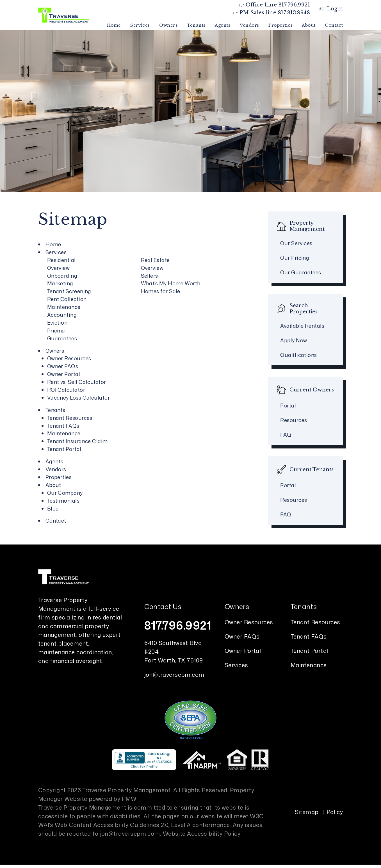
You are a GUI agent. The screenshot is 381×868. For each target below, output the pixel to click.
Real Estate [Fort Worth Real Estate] (155, 260)
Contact (334, 25)
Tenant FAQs (309, 636)
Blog (53, 509)
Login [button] (331, 9)
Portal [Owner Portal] (288, 405)
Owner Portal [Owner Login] (64, 374)
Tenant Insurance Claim (77, 441)
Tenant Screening (69, 291)
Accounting (62, 315)
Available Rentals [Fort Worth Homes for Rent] (302, 326)
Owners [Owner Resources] (168, 25)
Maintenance (64, 307)
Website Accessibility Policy (202, 833)
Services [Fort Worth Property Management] (140, 25)
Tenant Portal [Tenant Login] (64, 449)
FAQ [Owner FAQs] (286, 435)
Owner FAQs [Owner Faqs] (63, 366)
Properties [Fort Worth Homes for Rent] (280, 25)
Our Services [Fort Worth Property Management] (296, 243)
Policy (335, 812)
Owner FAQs (242, 636)
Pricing (56, 331)
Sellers (150, 276)
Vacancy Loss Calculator (78, 398)
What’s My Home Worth (171, 283)
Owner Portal (243, 651)
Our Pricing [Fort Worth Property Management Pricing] (295, 258)
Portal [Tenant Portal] (288, 485)
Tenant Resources (70, 418)
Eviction (57, 323)
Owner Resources (69, 358)
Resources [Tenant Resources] (294, 500)
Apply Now (294, 340)
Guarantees (62, 338)
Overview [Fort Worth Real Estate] (152, 268)
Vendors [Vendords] (249, 25)
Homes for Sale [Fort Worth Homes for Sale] (161, 291)
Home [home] (114, 25)
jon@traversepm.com (174, 675)
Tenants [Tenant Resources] (196, 25)
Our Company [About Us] (65, 493)
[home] (63, 15)
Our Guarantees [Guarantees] (301, 272)
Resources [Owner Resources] (294, 420)
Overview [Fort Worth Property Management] (59, 268)
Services (236, 665)
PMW (129, 799)
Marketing (60, 283)
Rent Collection (67, 299)
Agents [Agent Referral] (223, 25)
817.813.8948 (294, 13)
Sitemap (307, 812)
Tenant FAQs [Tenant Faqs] (63, 426)
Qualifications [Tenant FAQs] (298, 355)
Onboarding (62, 276)
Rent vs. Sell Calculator (77, 382)
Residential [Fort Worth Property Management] (61, 260)
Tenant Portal (309, 651)
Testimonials (63, 501)
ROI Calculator (66, 390)
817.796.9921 (294, 5)
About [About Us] (309, 25)
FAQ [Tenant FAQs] (286, 514)
